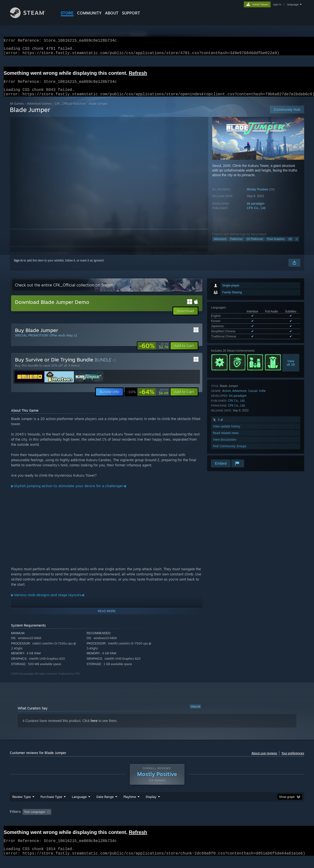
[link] (154, 352)
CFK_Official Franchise (70, 109)
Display (151, 806)
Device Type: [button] (261, 821)
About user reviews (264, 759)
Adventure (220, 245)
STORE (67, 13)
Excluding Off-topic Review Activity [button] (84, 821)
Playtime (130, 806)
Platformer (236, 245)
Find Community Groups (230, 452)
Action (227, 397)
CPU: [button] (224, 821)
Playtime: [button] (122, 821)
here (94, 727)
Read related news (226, 439)
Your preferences (293, 759)
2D (290, 245)
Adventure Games (39, 109)
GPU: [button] (240, 821)
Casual (253, 397)
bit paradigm (256, 209)
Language (79, 806)
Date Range (105, 806)
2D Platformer (255, 245)
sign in (277, 4)
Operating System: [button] (198, 821)
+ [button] (297, 245)
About (112, 13)
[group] (157, 822)
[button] (184, 352)
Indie (262, 397)
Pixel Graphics (276, 245)
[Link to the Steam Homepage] (31, 17)
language (293, 4)
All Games (17, 109)
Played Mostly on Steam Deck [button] (157, 821)
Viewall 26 (291, 369)
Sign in (18, 266)
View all (195, 712)
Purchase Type (51, 806)
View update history (227, 432)
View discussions (225, 445)
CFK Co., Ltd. (256, 214)
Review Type (21, 806)
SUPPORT (131, 13)
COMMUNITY (89, 13)
